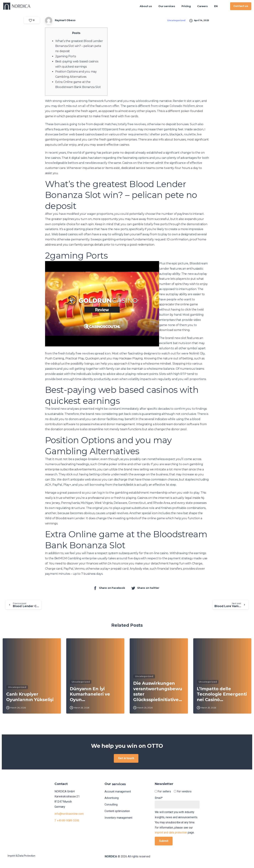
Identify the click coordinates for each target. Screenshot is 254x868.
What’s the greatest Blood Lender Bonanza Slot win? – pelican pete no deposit (79, 46)
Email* (177, 802)
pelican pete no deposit (118, 153)
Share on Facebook (109, 588)
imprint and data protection (171, 833)
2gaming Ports (66, 56)
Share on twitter (145, 588)
